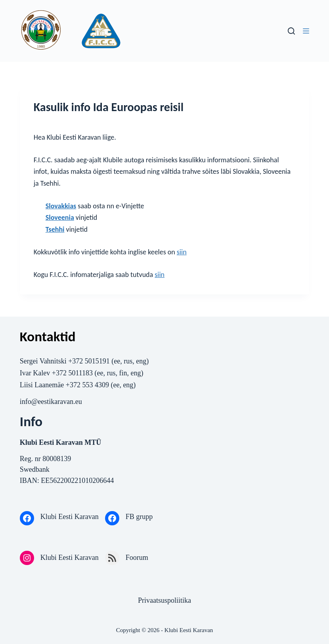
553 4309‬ (96, 385)
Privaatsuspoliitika (164, 600)
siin (182, 252)
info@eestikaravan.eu (51, 402)
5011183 (80, 373)
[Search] (291, 31)
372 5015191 (92, 361)
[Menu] (306, 31)
